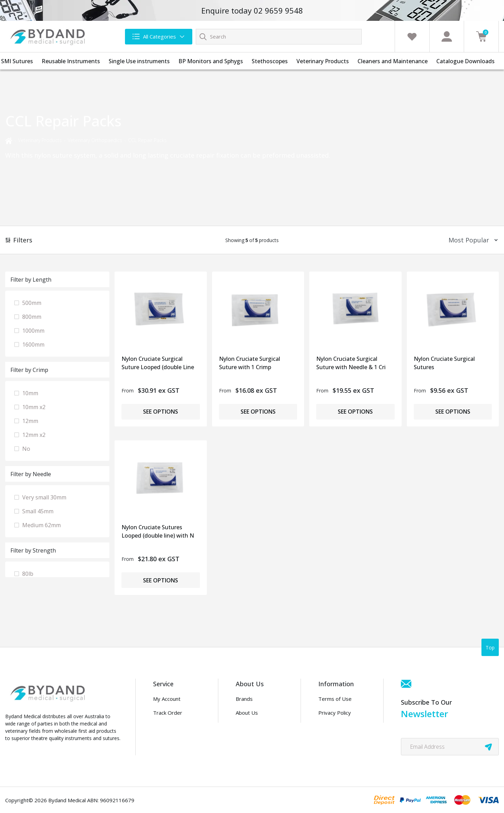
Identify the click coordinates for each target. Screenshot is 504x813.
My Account (167, 699)
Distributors (250, 740)
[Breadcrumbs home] (9, 140)
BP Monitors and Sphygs (211, 61)
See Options (161, 412)
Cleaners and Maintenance (393, 61)
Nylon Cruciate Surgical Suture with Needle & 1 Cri (351, 363)
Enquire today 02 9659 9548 (252, 10)
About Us (247, 713)
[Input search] (279, 37)
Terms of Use (335, 699)
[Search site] (203, 36)
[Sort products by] (471, 240)
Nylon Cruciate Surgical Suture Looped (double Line (158, 363)
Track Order (168, 713)
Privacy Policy (335, 713)
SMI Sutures (17, 61)
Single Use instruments (139, 61)
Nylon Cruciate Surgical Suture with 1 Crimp (250, 363)
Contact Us (249, 726)
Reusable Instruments (71, 61)
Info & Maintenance (176, 726)
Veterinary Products (323, 61)
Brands (244, 699)
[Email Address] (450, 747)
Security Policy (335, 740)
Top (490, 648)
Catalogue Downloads (465, 61)
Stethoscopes (270, 61)
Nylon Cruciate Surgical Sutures (444, 363)
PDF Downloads (337, 726)
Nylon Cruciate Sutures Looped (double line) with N (158, 531)
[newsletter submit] (488, 747)
